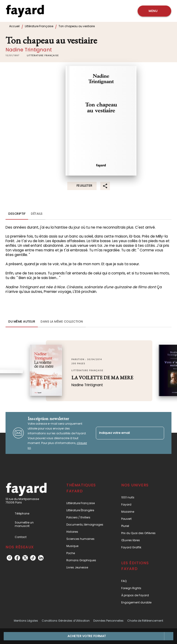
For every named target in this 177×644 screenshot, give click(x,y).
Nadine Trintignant (29, 50)
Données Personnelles (108, 621)
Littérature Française (39, 26)
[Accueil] (25, 11)
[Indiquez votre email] (124, 433)
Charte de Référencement (145, 621)
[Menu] (154, 11)
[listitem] (9, 558)
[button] (43, 56)
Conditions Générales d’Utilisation (66, 621)
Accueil (14, 26)
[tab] (17, 214)
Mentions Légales (26, 621)
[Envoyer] (159, 433)
